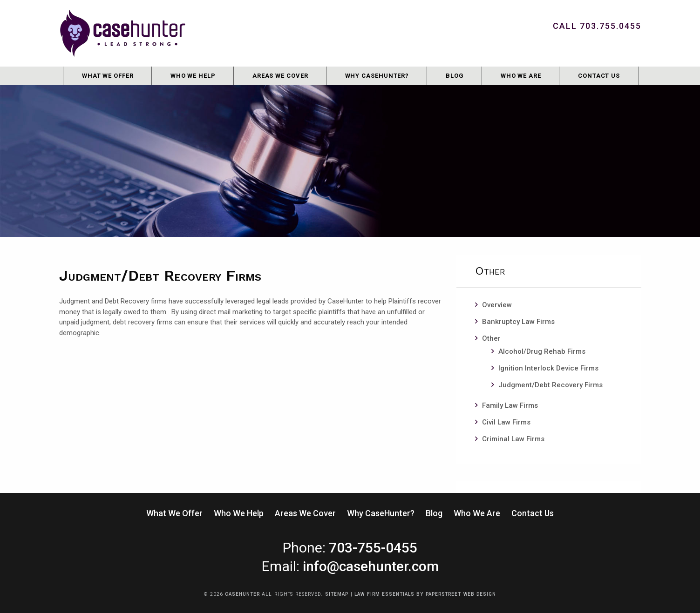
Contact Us (599, 76)
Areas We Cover (280, 76)
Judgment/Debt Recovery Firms (550, 385)
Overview (497, 305)
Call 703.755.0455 (597, 26)
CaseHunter (242, 594)
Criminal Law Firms (513, 439)
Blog (455, 76)
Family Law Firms (510, 405)
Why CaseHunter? (377, 76)
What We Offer (108, 76)
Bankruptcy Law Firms (518, 322)
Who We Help (193, 76)
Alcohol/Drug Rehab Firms (542, 351)
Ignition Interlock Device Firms (548, 368)
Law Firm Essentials (384, 594)
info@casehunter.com (371, 566)
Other (491, 338)
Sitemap (336, 594)
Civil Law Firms (506, 422)
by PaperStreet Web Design (456, 594)
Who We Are (521, 76)
